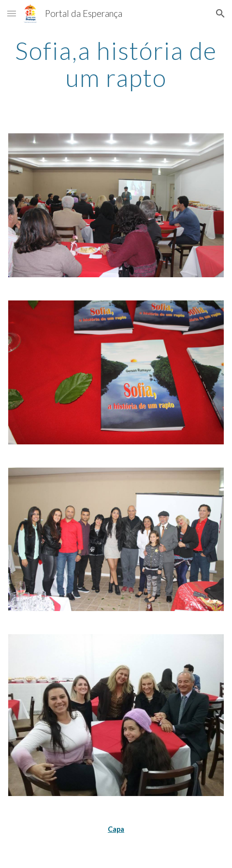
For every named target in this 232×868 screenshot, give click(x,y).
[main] (116, 64)
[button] (12, 13)
